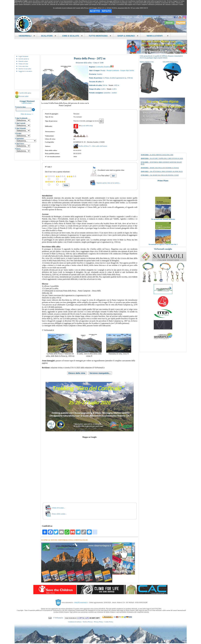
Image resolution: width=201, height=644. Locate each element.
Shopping (147, 17)
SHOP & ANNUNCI (128, 36)
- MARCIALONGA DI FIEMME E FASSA (160, 168)
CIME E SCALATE (72, 36)
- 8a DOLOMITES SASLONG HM (157, 155)
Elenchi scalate (23, 61)
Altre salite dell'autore (99, 146)
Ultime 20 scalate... (58, 508)
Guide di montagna (159, 17)
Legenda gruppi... (27, 103)
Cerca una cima (23, 66)
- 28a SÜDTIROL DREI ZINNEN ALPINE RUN (162, 171)
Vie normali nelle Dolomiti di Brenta (163, 224)
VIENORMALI (27, 36)
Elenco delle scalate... (59, 514)
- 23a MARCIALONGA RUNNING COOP (160, 175)
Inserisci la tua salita (25, 69)
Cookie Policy (109, 622)
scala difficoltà (87, 126)
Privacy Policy (99, 622)
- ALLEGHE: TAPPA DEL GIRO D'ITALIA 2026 (162, 158)
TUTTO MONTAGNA (100, 36)
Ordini (170, 17)
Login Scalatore (23, 56)
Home (118, 17)
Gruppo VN (138, 17)
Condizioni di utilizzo (75, 622)
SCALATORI (49, 36)
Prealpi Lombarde (113, 70)
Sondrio (107, 67)
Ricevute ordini (24, 96)
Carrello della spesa (25, 93)
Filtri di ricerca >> (27, 114)
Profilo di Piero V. (85, 146)
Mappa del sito (127, 17)
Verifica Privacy (88, 622)
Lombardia (100, 67)
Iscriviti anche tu (24, 59)
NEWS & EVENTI (156, 36)
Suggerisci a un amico (25, 71)
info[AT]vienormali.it (81, 602)
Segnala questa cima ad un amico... (108, 183)
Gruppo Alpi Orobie (127, 70)
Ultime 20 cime (23, 64)
